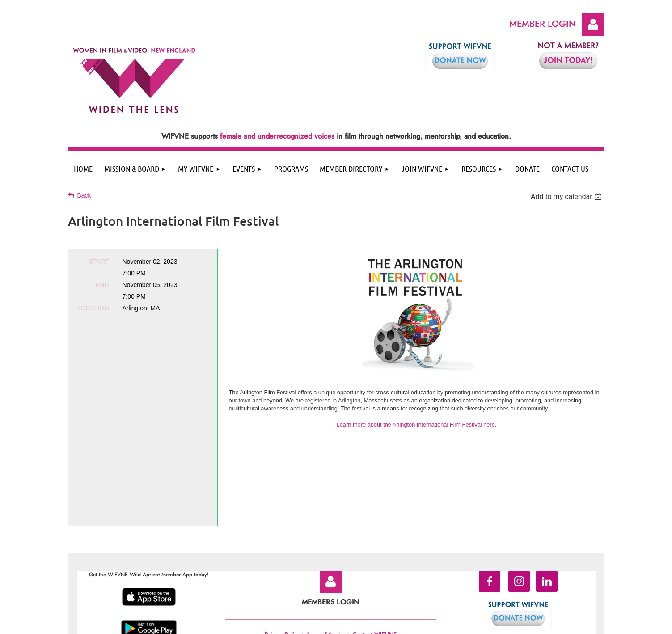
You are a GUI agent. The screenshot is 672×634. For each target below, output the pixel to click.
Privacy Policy (282, 557)
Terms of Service (326, 557)
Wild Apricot (532, 623)
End (102, 285)
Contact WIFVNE (375, 557)
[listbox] (568, 197)
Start (99, 262)
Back (84, 195)
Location (93, 308)
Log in (593, 25)
